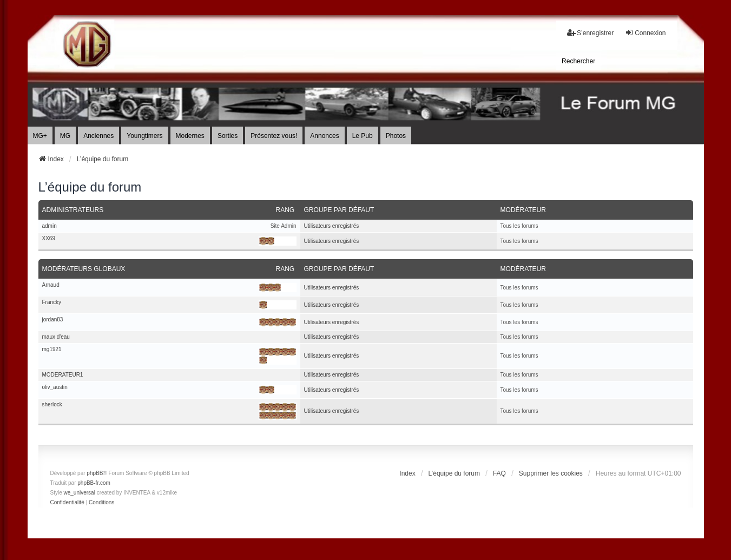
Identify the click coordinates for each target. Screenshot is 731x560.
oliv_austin (55, 387)
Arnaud (51, 285)
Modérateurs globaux (84, 269)
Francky (52, 302)
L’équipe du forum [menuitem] (454, 473)
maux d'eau (56, 337)
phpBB (95, 473)
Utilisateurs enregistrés (332, 226)
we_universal (80, 493)
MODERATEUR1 (63, 375)
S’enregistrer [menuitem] (590, 33)
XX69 (49, 239)
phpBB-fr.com (94, 483)
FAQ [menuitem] (499, 473)
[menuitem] (578, 61)
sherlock (52, 405)
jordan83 (53, 320)
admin (50, 226)
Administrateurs (73, 210)
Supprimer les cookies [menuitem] (551, 473)
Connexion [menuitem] (645, 33)
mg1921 (52, 350)
